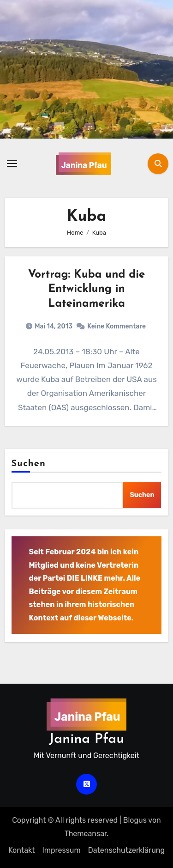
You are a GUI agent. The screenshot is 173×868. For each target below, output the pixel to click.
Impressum (61, 850)
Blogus (135, 820)
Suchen (29, 464)
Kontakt (22, 850)
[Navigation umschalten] (12, 164)
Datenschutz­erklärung (126, 850)
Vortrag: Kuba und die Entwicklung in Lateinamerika (87, 289)
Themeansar (86, 834)
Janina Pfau (86, 739)
